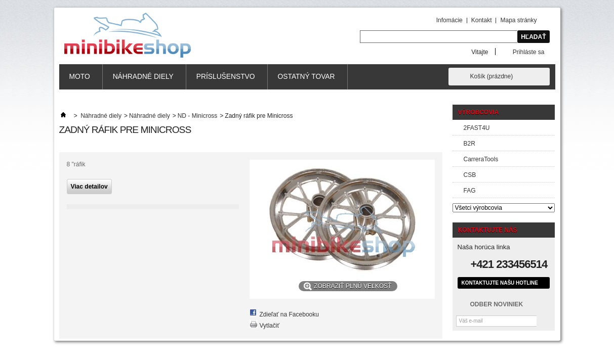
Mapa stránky (518, 20)
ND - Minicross (198, 116)
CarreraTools (481, 159)
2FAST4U (477, 128)
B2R (469, 144)
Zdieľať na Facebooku (289, 314)
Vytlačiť (270, 326)
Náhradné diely (143, 77)
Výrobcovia (479, 112)
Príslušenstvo (226, 77)
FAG (470, 191)
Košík (492, 76)
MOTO (80, 77)
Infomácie (449, 20)
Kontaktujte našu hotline (500, 283)
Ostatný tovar (306, 77)
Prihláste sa (529, 52)
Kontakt (482, 20)
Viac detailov (89, 187)
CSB (470, 175)
